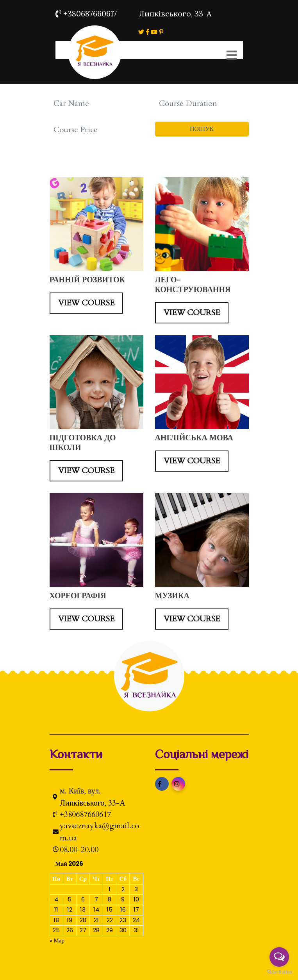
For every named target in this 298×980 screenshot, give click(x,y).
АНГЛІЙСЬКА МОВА (194, 438)
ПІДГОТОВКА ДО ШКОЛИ (83, 443)
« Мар (57, 940)
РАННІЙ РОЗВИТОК (87, 280)
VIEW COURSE (86, 303)
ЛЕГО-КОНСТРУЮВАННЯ (193, 285)
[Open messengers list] (279, 957)
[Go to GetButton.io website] (279, 972)
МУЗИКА (172, 596)
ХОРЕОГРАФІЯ (78, 596)
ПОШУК (202, 129)
